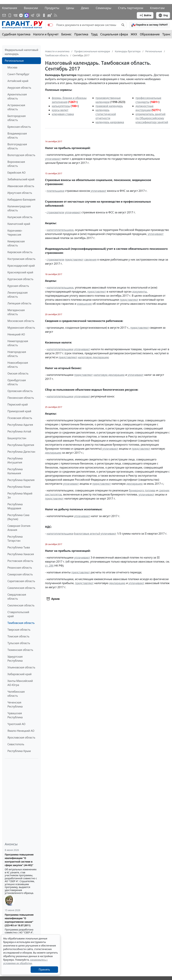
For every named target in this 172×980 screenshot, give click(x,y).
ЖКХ (134, 34)
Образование (150, 34)
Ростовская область (20, 561)
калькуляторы (61, 106)
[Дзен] (21, 15)
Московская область (21, 321)
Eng (163, 15)
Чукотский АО (16, 724)
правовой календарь (109, 106)
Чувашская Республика (15, 715)
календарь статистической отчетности (106, 114)
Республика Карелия (21, 480)
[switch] (50, 25)
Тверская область (19, 630)
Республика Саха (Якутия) (18, 517)
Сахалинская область (21, 588)
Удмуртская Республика (15, 659)
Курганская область (20, 279)
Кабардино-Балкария (21, 200)
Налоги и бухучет (46, 34)
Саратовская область (21, 581)
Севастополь (16, 744)
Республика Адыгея (20, 425)
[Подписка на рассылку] (4, 15)
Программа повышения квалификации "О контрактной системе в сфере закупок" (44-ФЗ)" (19, 860)
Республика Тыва (19, 547)
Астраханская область (16, 107)
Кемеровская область (16, 243)
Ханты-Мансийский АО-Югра (20, 683)
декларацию (53, 453)
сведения (90, 260)
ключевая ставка (63, 114)
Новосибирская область (18, 365)
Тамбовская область (21, 623)
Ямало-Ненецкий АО (21, 731)
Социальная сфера (114, 34)
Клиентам (157, 8)
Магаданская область (16, 312)
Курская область (18, 286)
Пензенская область (21, 398)
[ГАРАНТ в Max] (27, 15)
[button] (150, 25)
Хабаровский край (19, 674)
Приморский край (19, 411)
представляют (74, 260)
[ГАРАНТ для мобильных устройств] (10, 15)
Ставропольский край (18, 614)
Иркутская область (20, 193)
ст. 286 (49, 566)
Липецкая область (19, 303)
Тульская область (19, 643)
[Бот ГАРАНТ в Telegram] (38, 15)
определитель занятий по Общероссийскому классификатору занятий (152, 118)
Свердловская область (17, 597)
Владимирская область (17, 135)
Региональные (14, 61)
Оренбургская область (17, 382)
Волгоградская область (17, 146)
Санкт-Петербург (18, 74)
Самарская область (20, 574)
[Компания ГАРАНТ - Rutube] (50, 15)
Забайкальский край (21, 179)
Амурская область (19, 88)
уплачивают (53, 159)
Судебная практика (16, 34)
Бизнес (66, 34)
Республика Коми (19, 487)
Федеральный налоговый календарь (21, 52)
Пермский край (18, 404)
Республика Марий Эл (20, 495)
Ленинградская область (18, 295)
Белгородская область (16, 118)
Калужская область (20, 217)
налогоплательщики (60, 230)
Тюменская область (20, 650)
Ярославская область (21, 737)
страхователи (55, 212)
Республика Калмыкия (15, 471)
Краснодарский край (21, 266)
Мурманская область (21, 328)
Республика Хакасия (21, 554)
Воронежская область (16, 164)
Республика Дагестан (21, 452)
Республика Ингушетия (15, 460)
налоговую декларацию (93, 357)
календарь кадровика (110, 122)
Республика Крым (19, 751)
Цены (70, 8)
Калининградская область (19, 208)
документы (140, 292)
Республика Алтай (19, 431)
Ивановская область (21, 186)
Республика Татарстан (15, 539)
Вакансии (31, 8)
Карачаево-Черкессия (15, 233)
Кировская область (20, 252)
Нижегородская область (18, 343)
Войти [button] (145, 15)
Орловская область (20, 391)
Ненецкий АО (16, 334)
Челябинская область (16, 694)
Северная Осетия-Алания (19, 528)
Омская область (18, 373)
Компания (10, 8)
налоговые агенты (87, 534)
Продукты (52, 8)
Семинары (104, 8)
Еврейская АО (16, 173)
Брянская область (19, 127)
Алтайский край (18, 81)
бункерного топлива (142, 490)
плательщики (56, 191)
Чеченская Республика (15, 704)
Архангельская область (17, 96)
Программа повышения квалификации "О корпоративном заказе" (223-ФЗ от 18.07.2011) (19, 920)
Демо (85, 8)
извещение (84, 304)
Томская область (18, 636)
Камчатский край (19, 224)
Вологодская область (21, 155)
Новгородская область (17, 354)
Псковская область (20, 418)
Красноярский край (20, 272)
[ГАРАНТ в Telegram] (32, 15)
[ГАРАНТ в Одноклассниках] (44, 15)
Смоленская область (21, 605)
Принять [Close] (44, 970)
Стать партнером (131, 8)
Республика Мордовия (15, 506)
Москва (12, 67)
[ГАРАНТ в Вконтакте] (16, 15)
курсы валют (60, 110)
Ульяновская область (21, 667)
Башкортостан (17, 438)
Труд (94, 34)
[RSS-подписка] (55, 15)
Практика (81, 34)
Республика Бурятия (21, 445)
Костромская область (21, 259)
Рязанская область (20, 568)
